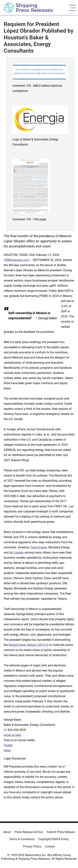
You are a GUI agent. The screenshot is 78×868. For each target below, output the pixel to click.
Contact (50, 846)
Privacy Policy (32, 846)
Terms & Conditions (22, 839)
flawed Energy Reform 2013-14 (28, 645)
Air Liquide (16, 552)
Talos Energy (39, 547)
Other (7, 750)
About (7, 832)
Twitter (8, 745)
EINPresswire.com (17, 260)
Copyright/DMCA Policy (54, 839)
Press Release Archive (29, 832)
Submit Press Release (61, 832)
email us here (12, 735)
